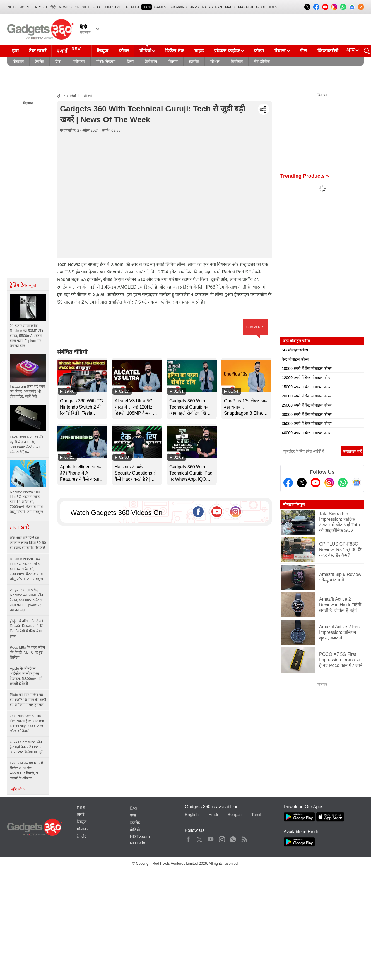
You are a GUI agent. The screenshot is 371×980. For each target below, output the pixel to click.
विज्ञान (173, 62)
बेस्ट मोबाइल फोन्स (295, 359)
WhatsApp (233, 838)
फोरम (259, 51)
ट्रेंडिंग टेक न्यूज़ (23, 285)
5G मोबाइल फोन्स (295, 350)
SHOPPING (178, 7)
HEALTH (132, 7)
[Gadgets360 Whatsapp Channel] (343, 483)
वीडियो (145, 51)
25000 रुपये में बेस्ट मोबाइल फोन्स (307, 405)
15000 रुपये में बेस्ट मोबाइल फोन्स (307, 387)
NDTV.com (140, 836)
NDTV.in (137, 843)
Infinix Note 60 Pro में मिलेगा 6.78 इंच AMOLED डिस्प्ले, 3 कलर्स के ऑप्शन (26, 771)
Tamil (256, 814)
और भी (19, 789)
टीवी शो (86, 96)
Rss (244, 838)
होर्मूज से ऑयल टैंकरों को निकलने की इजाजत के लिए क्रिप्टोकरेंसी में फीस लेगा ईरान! (28, 629)
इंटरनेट (194, 62)
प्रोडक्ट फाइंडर (227, 51)
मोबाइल (18, 62)
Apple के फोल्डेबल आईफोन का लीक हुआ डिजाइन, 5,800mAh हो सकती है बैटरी (26, 676)
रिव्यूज (103, 51)
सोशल (215, 62)
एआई (70, 50)
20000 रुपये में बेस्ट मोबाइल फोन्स (307, 396)
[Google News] (356, 483)
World (26, 7)
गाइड (199, 51)
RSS (81, 807)
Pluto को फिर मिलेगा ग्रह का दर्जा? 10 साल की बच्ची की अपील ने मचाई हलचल (28, 700)
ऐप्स (58, 62)
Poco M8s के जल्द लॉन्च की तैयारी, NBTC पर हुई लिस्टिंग (27, 652)
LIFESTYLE (114, 7)
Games (160, 7)
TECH (147, 7)
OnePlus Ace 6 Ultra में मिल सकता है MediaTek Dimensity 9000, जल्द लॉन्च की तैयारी (28, 723)
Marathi (246, 7)
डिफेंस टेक (175, 51)
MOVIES (65, 7)
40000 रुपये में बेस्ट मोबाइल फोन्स (307, 433)
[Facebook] (288, 483)
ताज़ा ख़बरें (20, 527)
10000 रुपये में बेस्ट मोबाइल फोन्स (307, 368)
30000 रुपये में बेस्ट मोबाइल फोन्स (307, 414)
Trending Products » (305, 176)
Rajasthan (212, 7)
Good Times (267, 7)
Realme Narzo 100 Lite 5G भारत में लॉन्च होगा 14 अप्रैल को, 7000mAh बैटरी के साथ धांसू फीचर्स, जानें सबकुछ (26, 569)
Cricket (82, 7)
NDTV (12, 7)
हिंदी (53, 7)
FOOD (97, 7)
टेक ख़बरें (38, 51)
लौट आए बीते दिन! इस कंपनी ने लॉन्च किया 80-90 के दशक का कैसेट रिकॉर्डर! (28, 543)
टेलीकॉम (151, 62)
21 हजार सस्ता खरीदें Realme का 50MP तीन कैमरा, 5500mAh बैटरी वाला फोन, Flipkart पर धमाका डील (26, 600)
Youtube (211, 838)
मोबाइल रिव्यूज (294, 504)
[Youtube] (315, 483)
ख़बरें (80, 814)
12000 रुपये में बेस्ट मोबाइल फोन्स (307, 378)
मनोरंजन (79, 62)
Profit (41, 7)
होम (15, 51)
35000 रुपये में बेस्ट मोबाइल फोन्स (307, 424)
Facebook (188, 838)
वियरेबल (237, 62)
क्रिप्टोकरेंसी (328, 51)
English (192, 814)
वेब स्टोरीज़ (262, 62)
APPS (195, 7)
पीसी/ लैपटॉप (106, 62)
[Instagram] (329, 483)
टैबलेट (39, 62)
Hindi (213, 814)
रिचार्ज (280, 51)
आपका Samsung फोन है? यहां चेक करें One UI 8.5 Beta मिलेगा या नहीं (27, 747)
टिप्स (130, 62)
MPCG (230, 7)
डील (303, 51)
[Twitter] (302, 483)
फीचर (124, 51)
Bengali (235, 814)
